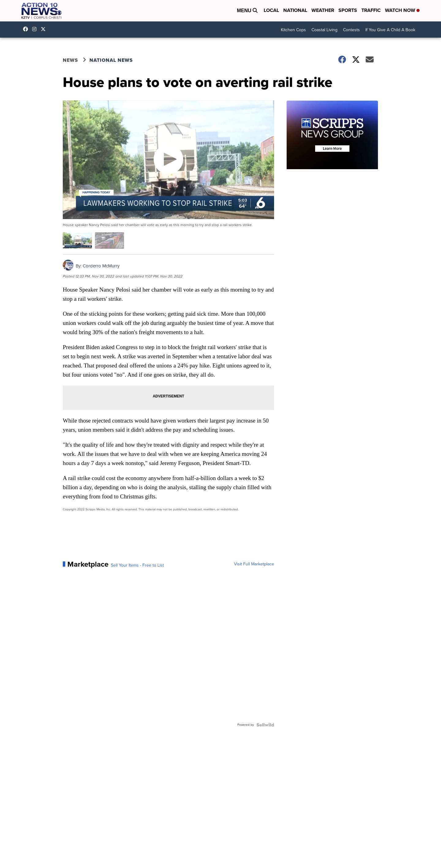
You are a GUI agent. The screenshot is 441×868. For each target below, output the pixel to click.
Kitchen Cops (293, 30)
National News (111, 60)
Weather (323, 10)
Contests (351, 30)
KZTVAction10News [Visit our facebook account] (27, 29)
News (70, 60)
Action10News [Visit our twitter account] (45, 29)
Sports (348, 10)
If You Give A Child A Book (390, 30)
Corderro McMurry (101, 266)
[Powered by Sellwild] (265, 725)
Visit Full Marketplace (254, 564)
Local (271, 10)
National (295, 10)
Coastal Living (324, 30)
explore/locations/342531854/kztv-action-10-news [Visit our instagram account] (36, 29)
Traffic (371, 10)
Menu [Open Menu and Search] (247, 11)
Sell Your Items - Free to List (137, 565)
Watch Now (402, 10)
